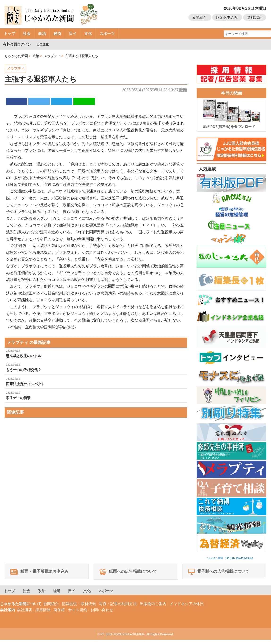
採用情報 (43, 614)
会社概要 (25, 614)
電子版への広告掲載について (223, 574)
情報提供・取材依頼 (79, 608)
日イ (73, 34)
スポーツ (107, 34)
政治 (42, 34)
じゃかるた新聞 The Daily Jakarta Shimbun (230, 558)
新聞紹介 (199, 17)
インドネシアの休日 (187, 608)
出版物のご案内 (153, 608)
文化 (88, 34)
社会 (27, 34)
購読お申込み (227, 17)
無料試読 (254, 17)
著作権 (59, 614)
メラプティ (16, 69)
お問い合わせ (102, 614)
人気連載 (44, 44)
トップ (9, 34)
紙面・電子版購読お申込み (44, 574)
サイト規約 (78, 614)
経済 (57, 34)
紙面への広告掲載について (133, 574)
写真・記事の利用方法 (118, 608)
